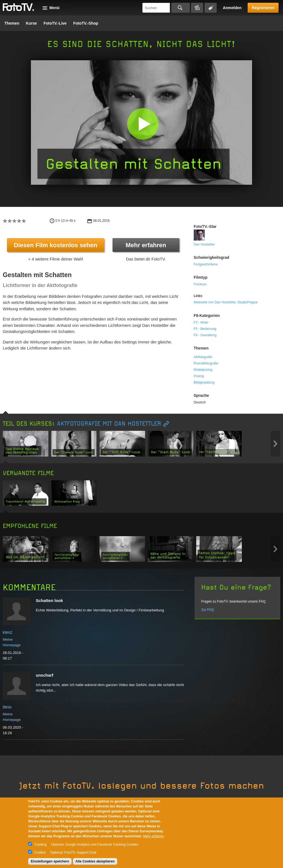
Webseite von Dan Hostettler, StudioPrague (226, 302)
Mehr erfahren (146, 245)
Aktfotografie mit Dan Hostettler (109, 424)
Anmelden (232, 8)
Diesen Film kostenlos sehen (56, 245)
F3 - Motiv (201, 322)
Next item (275, 444)
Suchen (181, 8)
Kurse (32, 23)
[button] (143, 124)
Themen (12, 23)
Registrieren (263, 8)
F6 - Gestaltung (205, 335)
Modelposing (203, 370)
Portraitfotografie (206, 363)
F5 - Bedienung (205, 329)
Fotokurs (200, 284)
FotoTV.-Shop (86, 23)
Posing (199, 376)
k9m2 (7, 632)
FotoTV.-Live (55, 23)
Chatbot (40, 853)
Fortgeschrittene (206, 264)
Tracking (40, 844)
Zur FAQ (207, 610)
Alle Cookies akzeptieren (95, 861)
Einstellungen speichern (50, 861)
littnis (7, 707)
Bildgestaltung (204, 382)
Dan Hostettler (204, 244)
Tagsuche (211, 8)
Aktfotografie (203, 357)
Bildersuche (197, 8)
